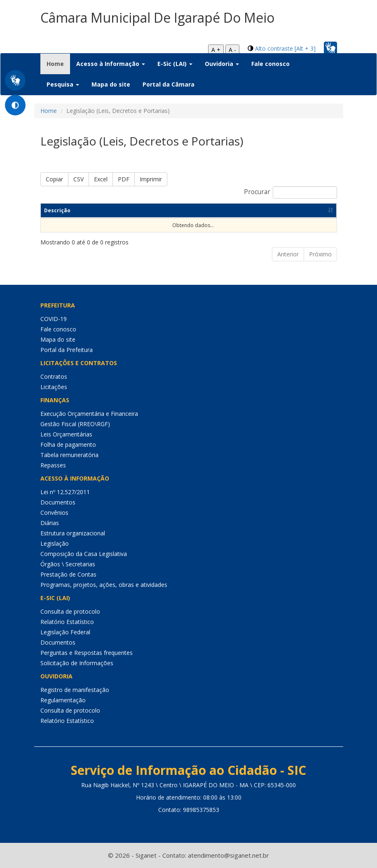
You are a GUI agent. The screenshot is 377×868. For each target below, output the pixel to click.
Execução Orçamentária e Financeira (89, 414)
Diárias (50, 523)
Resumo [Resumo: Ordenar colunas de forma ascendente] (113, 210)
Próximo (320, 254)
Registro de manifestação (75, 690)
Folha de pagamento (68, 445)
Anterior (288, 254)
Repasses (53, 465)
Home (58, 63)
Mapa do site (111, 84)
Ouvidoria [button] (222, 64)
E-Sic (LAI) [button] (175, 64)
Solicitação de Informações (77, 663)
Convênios (54, 513)
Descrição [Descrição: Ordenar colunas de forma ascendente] (57, 210)
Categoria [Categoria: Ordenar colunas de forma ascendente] (167, 210)
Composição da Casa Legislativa (84, 554)
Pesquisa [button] (63, 84)
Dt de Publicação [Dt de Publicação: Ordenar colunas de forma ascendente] (234, 210)
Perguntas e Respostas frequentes (87, 653)
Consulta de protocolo (70, 611)
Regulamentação (63, 700)
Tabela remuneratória (69, 455)
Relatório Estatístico (67, 622)
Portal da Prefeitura (67, 350)
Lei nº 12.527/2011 (65, 492)
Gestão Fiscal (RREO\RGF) (75, 424)
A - (232, 50)
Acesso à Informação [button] (111, 64)
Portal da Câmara (169, 84)
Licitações (54, 387)
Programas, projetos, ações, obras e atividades (104, 585)
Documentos (58, 502)
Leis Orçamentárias (66, 434)
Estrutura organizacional (73, 533)
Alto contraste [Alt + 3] (285, 48)
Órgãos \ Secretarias (68, 564)
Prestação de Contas (68, 574)
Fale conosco (270, 64)
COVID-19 (54, 319)
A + (216, 50)
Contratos (54, 377)
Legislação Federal (65, 632)
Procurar (290, 192)
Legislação (55, 543)
